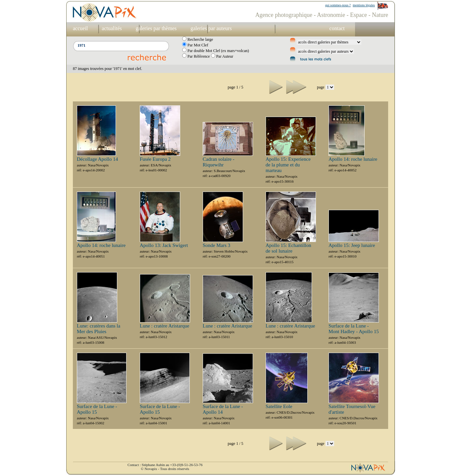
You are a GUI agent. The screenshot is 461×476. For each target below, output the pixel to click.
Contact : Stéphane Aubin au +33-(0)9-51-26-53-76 (165, 465)
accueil (80, 28)
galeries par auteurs (211, 28)
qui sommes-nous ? (338, 5)
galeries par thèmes (156, 28)
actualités (112, 28)
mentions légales (364, 5)
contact (337, 28)
